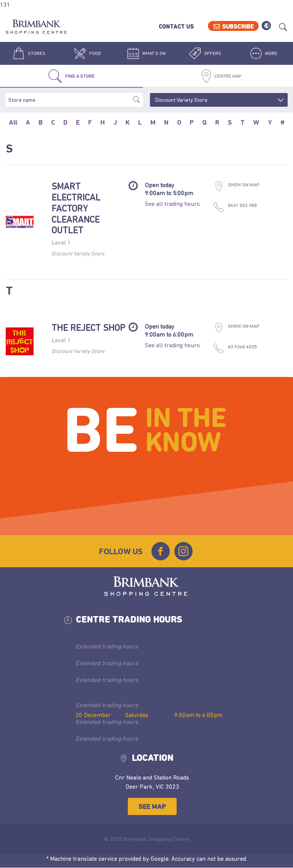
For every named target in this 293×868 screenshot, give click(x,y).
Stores (29, 53)
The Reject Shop (88, 328)
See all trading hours (172, 204)
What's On (146, 53)
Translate (266, 26)
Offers (205, 53)
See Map (152, 806)
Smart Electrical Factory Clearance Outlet (76, 208)
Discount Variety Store (78, 254)
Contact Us (176, 26)
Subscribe (238, 26)
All (13, 122)
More (264, 53)
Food (88, 53)
